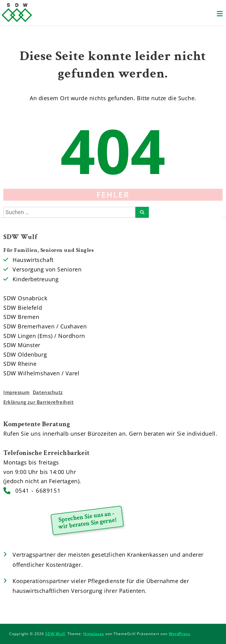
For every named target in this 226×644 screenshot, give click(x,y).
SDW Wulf (55, 634)
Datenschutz (48, 392)
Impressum (17, 392)
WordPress (179, 634)
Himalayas (94, 634)
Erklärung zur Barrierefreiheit (38, 402)
